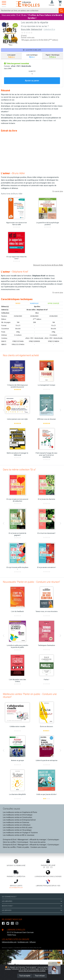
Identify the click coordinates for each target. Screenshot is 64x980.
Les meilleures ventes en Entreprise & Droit (19, 820)
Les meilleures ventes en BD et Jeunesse (19, 835)
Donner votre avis (28, 38)
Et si (37, 313)
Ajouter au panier (32, 81)
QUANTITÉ (32, 71)
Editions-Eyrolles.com (9, 942)
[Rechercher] (29, 11)
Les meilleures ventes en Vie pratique (17, 830)
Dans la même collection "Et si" (19, 470)
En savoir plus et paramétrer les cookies (39, 970)
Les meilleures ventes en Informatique (18, 815)
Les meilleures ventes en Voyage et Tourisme (20, 833)
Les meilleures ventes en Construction (18, 817)
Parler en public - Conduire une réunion (32, 847)
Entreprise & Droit (10, 840)
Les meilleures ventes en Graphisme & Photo (20, 812)
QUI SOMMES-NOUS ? (9, 897)
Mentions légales (7, 948)
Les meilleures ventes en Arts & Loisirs (18, 827)
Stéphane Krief (37, 29)
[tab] (11, 56)
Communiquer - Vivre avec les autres (31, 842)
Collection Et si (49, 29)
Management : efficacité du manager (32, 840)
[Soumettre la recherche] (61, 11)
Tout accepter (25, 976)
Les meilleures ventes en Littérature (17, 825)
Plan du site (38, 948)
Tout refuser (40, 976)
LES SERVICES (32, 910)
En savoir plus (58, 191)
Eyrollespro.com (23, 942)
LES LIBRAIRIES (32, 901)
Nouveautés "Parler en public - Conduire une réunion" (31, 582)
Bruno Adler (26, 29)
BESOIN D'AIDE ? (32, 906)
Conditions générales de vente (23, 948)
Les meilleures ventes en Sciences (16, 822)
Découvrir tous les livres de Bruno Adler (48, 265)
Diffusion (33, 942)
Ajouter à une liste (32, 50)
